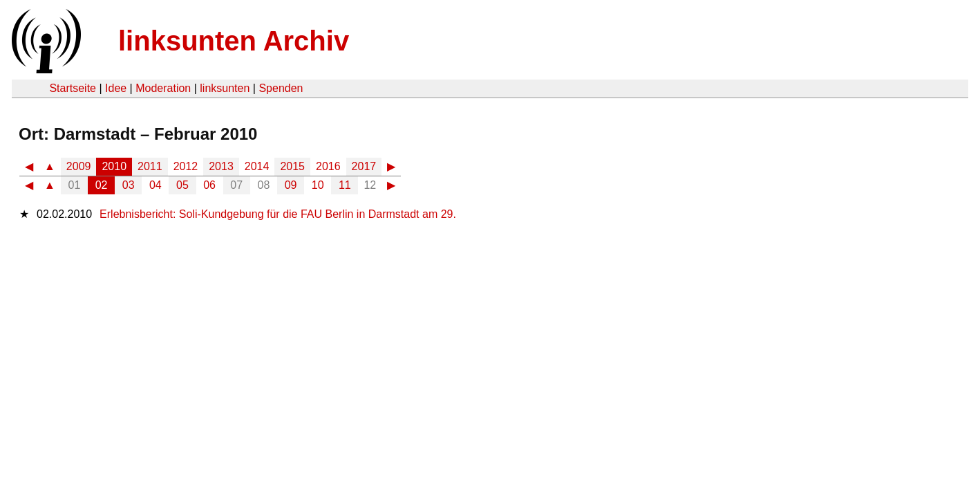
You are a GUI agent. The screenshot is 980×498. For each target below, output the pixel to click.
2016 (328, 166)
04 (156, 185)
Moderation (163, 88)
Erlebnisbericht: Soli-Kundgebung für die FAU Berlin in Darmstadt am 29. (278, 214)
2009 (79, 166)
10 (318, 185)
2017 (364, 166)
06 (209, 185)
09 (291, 185)
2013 (221, 166)
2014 (257, 166)
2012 (186, 166)
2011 (150, 166)
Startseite (73, 88)
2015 (292, 166)
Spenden (281, 88)
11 (345, 185)
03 (129, 185)
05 (182, 185)
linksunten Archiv (234, 41)
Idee (116, 88)
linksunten (225, 88)
